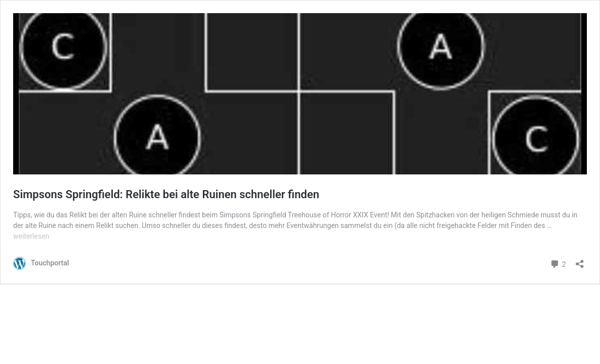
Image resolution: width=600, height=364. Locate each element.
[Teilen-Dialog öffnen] (580, 261)
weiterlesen (31, 236)
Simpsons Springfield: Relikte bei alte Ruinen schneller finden (166, 194)
